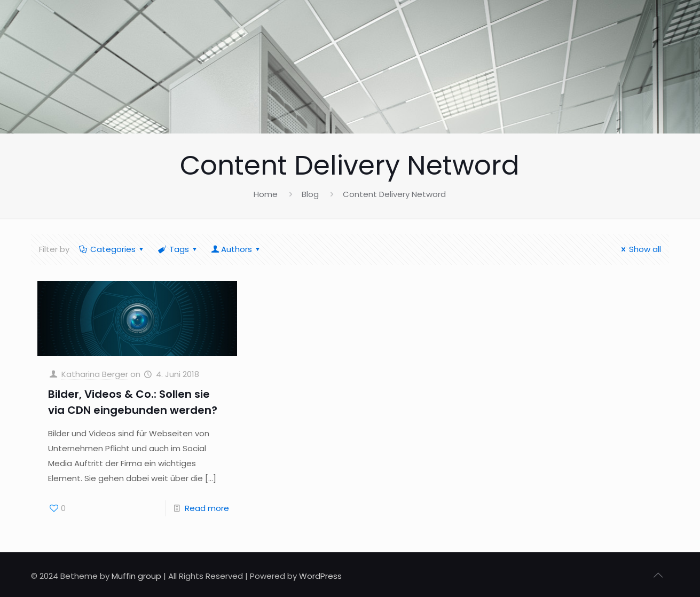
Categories (112, 249)
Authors (237, 249)
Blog (310, 194)
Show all (639, 249)
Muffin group (136, 576)
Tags (178, 249)
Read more (207, 508)
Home (266, 194)
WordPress (320, 576)
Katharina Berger (95, 374)
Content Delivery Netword (394, 194)
